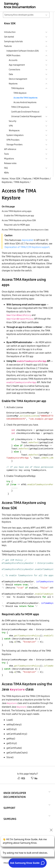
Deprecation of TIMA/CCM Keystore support (27, 247)
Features (27, 179)
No (34, 778)
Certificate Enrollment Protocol (25, 112)
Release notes (10, 163)
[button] (25, 791)
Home (5, 179)
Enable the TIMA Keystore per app (19, 216)
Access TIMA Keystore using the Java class (25, 230)
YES (21, 778)
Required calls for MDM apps (17, 225)
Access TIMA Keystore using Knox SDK (19, 220)
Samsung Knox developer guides (19, 15)
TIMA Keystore (20, 93)
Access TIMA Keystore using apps (17, 211)
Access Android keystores (25, 102)
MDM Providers (41, 179)
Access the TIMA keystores (25, 98)
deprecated (27, 240)
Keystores (7, 182)
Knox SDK (15, 179)
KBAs (6, 173)
